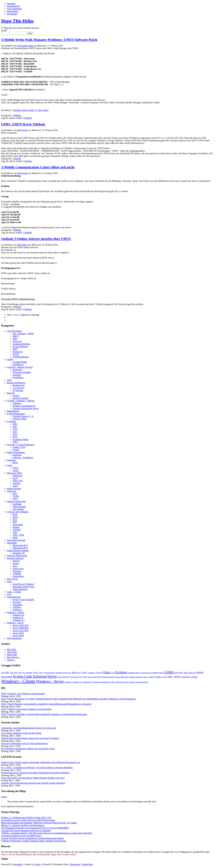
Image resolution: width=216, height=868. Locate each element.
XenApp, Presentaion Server (26, 408)
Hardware (17, 455)
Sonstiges (17, 571)
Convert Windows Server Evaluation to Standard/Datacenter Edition (32, 838)
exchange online (133, 673)
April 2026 (12, 652)
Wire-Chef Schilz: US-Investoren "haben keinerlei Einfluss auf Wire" (33, 778)
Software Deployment (17, 556)
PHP (15, 522)
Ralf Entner (23, 130)
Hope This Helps (17, 21)
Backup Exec (19, 385)
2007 (15, 427)
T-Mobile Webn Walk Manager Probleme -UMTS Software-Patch (49, 40)
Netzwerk (11, 491)
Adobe (10, 359)
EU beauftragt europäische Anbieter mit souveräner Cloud (28, 749)
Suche (4, 30)
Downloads (12, 14)
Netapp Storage (14, 489)
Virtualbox (17, 605)
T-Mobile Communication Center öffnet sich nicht (38, 167)
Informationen (13, 6)
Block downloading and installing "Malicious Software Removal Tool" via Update (39, 823)
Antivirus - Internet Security (20, 367)
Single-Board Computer (18, 550)
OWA (15, 442)
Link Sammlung (14, 9)
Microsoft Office (15, 473)
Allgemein (17, 476)
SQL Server (12, 579)
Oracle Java (18, 569)
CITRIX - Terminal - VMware (21, 401)
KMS (15, 349)
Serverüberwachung (16, 540)
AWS (9, 380)
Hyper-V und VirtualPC (24, 600)
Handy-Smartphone (16, 452)
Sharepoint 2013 (20, 548)
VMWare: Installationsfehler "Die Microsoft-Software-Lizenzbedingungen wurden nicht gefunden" (47, 833)
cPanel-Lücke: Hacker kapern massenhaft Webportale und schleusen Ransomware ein (40, 762)
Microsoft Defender (22, 372)
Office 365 (18, 481)
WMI (15, 538)
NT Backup (18, 390)
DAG (15, 437)
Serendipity (18, 864)
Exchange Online (21, 439)
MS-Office (179, 673)
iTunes (16, 563)
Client (15, 468)
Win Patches (18, 509)
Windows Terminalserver (24, 406)
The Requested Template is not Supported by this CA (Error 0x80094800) (35, 828)
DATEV (16, 561)
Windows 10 (18, 615)
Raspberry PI (19, 553)
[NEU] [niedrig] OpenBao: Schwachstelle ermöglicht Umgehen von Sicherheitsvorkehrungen (44, 714)
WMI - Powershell (117, 682)
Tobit (9, 581)
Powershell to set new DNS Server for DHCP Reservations (28, 820)
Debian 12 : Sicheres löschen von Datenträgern (23, 825)
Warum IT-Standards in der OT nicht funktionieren (24, 743)
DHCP (16, 336)
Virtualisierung (14, 597)
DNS (15, 339)
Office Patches (19, 507)
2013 (15, 432)
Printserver (18, 352)
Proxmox (17, 602)
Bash (15, 514)
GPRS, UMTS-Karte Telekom (23, 124)
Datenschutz (13, 11)
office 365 (192, 673)
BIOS (15, 463)
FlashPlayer (18, 365)
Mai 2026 (11, 649)
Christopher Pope (25, 46)
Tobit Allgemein (20, 589)
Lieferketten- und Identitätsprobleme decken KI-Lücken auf (29, 728)
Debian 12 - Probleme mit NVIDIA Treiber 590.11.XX (26, 818)
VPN (15, 499)
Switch (16, 450)
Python (16, 527)
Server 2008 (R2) (21, 628)
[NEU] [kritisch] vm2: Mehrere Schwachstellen (23, 694)
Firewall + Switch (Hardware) (21, 445)
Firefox (16, 396)
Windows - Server (15, 623)
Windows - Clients (15, 612)
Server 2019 (18, 636)
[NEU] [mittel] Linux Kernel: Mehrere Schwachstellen (26, 709)
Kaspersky (17, 370)
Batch (15, 517)
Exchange (11, 421)
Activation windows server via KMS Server (21, 836)
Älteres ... (11, 660)
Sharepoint (12, 543)
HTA (15, 519)
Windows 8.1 (19, 620)
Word (15, 486)
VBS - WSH (18, 535)
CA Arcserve (19, 388)
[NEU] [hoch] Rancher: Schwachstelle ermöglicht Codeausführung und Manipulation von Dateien (46, 704)
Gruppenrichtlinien (21, 344)
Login (4, 797)
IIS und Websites (20, 346)
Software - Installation (23, 458)
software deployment (122, 677)
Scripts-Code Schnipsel (18, 512)
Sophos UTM (19, 447)
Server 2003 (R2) (21, 625)
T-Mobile (17, 115)
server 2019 (96, 677)
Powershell (18, 525)
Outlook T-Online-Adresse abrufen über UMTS (36, 239)
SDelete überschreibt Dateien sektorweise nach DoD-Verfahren (30, 738)
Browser (11, 393)
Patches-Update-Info (16, 501)
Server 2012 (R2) (21, 631)
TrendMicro (18, 377)
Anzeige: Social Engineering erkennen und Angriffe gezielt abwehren (33, 783)
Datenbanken (13, 411)
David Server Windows (23, 584)
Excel (15, 478)
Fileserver (17, 341)
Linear (38, 864)
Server (16, 470)
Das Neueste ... (14, 657)
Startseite (11, 4)
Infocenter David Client (24, 587)
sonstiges (17, 375)
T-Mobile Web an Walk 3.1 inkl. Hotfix (30, 110)
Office (186, 673)
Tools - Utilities (14, 592)
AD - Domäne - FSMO (23, 334)
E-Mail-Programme (16, 414)
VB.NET (17, 530)
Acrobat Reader (20, 362)
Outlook (16, 483)
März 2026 (12, 655)
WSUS (16, 354)
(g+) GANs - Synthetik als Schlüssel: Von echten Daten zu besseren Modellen (37, 768)
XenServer (17, 610)
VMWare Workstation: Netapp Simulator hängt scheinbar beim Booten (34, 841)
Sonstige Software (15, 558)
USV (9, 594)
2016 (15, 434)
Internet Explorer (21, 398)
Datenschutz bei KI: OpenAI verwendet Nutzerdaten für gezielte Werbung (35, 773)
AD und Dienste (14, 331)
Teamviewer (18, 576)
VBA (15, 532)
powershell (7, 677)
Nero (15, 566)
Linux (10, 465)
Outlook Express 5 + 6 (23, 416)
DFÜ (15, 494)
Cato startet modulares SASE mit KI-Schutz (21, 733)
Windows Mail (19, 419)
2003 (15, 424)
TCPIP (16, 496)
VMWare (17, 403)
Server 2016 (18, 633)
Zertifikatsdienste (21, 357)
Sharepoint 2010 (20, 545)
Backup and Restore (16, 383)
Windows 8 (18, 618)
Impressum (75, 864)
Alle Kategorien (14, 638)
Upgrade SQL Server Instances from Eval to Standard (26, 830)
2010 (15, 429)
